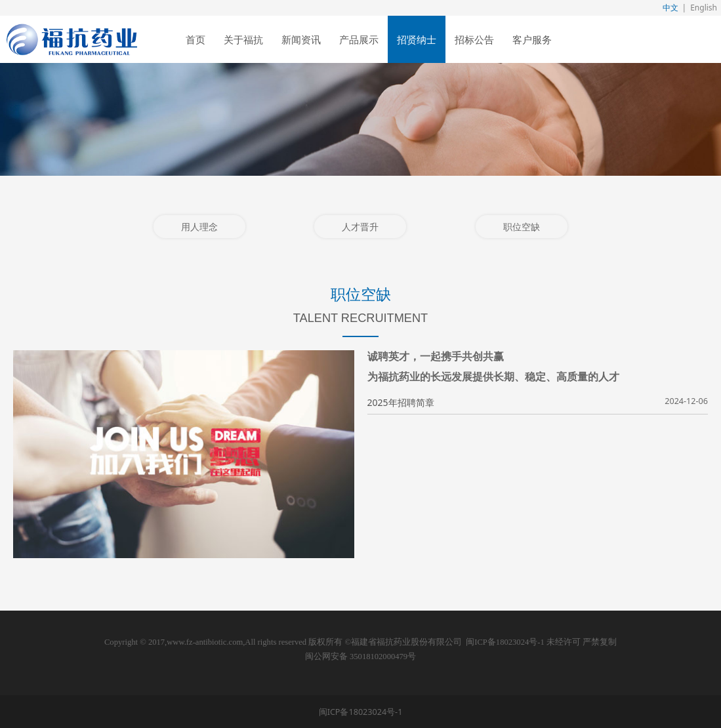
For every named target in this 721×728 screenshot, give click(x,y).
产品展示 (359, 39)
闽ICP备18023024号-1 (505, 642)
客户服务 (532, 39)
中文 (670, 8)
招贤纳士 (417, 39)
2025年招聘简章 (401, 402)
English (704, 8)
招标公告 (474, 39)
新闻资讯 (301, 39)
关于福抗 (243, 39)
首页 (196, 39)
